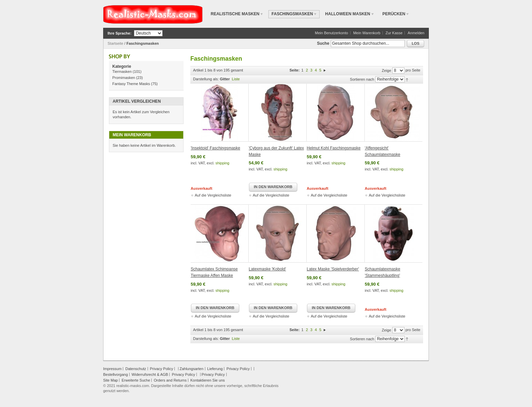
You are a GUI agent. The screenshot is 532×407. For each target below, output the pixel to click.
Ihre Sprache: (119, 33)
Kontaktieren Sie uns (208, 380)
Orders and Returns (170, 380)
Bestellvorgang (116, 374)
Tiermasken (122, 72)
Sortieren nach (362, 79)
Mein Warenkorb (367, 33)
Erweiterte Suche (136, 380)
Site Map (110, 380)
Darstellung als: (206, 79)
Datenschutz (136, 369)
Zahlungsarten (191, 369)
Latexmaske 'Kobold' (267, 269)
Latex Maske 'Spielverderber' (333, 269)
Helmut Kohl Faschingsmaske (334, 148)
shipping (222, 163)
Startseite (115, 43)
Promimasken (124, 78)
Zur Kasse (394, 33)
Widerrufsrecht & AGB (150, 374)
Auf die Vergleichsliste (213, 195)
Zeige (386, 70)
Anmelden (416, 33)
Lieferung (215, 369)
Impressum (112, 369)
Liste (236, 79)
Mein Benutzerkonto (331, 33)
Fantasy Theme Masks (131, 84)
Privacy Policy (161, 369)
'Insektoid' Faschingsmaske (215, 148)
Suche (323, 43)
